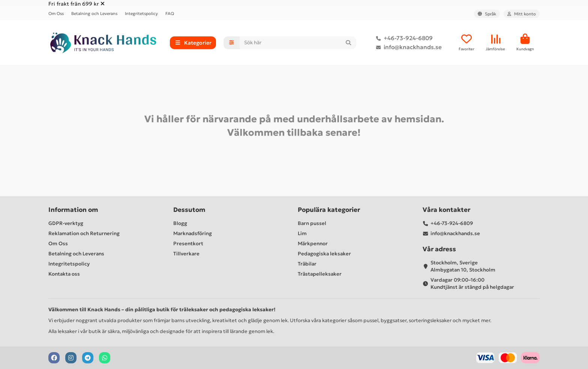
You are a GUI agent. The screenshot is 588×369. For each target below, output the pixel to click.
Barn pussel (312, 223)
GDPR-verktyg (66, 223)
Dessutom (189, 210)
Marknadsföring (193, 233)
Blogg (180, 223)
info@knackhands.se (407, 47)
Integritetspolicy (141, 13)
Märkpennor (313, 244)
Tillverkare (186, 254)
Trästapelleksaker (320, 274)
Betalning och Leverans (94, 13)
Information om (73, 210)
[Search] (298, 43)
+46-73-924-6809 (403, 38)
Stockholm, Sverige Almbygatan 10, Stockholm (463, 266)
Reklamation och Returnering (84, 233)
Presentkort (188, 244)
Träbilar (307, 264)
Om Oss (56, 13)
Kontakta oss (64, 274)
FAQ (170, 13)
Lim (302, 233)
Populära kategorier (329, 210)
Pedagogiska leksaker (324, 254)
